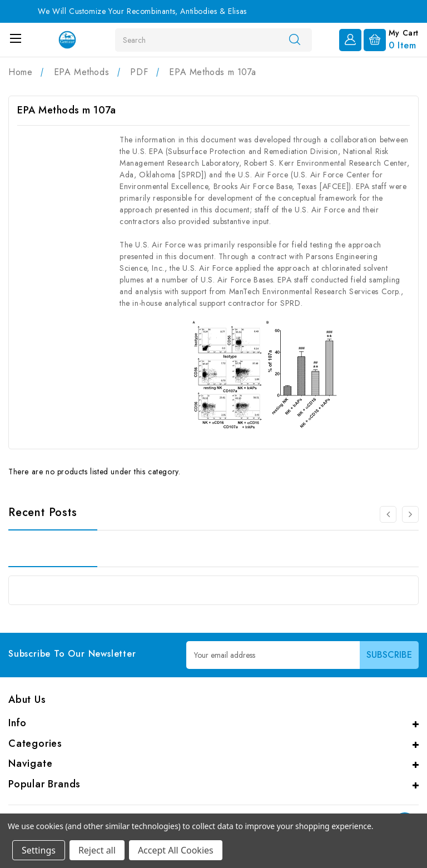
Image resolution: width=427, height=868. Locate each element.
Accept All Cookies (176, 850)
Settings (39, 850)
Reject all (97, 850)
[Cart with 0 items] (391, 39)
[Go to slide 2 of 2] (388, 514)
